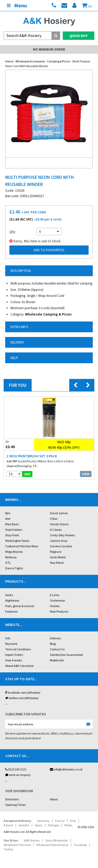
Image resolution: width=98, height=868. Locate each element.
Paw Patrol (57, 563)
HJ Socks (56, 530)
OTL (8, 563)
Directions (12, 799)
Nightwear (12, 600)
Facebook (80, 845)
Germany (43, 821)
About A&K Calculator (19, 666)
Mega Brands (14, 552)
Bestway (11, 557)
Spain (39, 825)
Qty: (13, 232)
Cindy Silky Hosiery (62, 535)
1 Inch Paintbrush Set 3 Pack (32, 456)
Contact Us (57, 649)
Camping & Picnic (59, 61)
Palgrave (56, 552)
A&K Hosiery (32, 840)
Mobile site (57, 660)
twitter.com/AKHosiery (22, 698)
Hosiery (55, 606)
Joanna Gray (59, 541)
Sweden (24, 825)
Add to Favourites (49, 250)
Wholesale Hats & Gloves (52, 845)
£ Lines (54, 595)
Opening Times (15, 805)
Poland (8, 825)
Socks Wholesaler (57, 840)
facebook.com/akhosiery (23, 692)
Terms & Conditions (18, 649)
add (27, 474)
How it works (14, 660)
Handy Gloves (59, 524)
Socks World (58, 557)
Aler (8, 519)
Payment (11, 644)
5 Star (54, 519)
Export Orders (14, 655)
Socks (9, 595)
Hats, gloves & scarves (20, 606)
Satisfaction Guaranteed (66, 655)
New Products (59, 611)
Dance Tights (14, 568)
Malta (68, 825)
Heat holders (14, 530)
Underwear (57, 600)
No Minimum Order (49, 49)
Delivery (55, 638)
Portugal (53, 825)
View (86, 474)
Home (9, 61)
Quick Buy (79, 36)
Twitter (8, 849)
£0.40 (19, 444)
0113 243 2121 (16, 769)
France (60, 821)
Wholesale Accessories (30, 61)
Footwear (11, 611)
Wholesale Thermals (17, 845)
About (54, 799)
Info (8, 638)
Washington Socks (17, 541)
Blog (53, 644)
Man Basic (12, 524)
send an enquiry (18, 775)
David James (59, 513)
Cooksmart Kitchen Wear (22, 546)
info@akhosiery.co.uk (66, 769)
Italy (73, 821)
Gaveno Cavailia (61, 546)
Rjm (8, 513)
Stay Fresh (12, 535)
